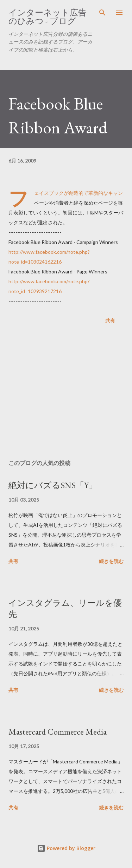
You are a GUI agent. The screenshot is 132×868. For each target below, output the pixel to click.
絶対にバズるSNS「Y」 (53, 485)
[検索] (102, 13)
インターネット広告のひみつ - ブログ (48, 17)
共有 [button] (110, 320)
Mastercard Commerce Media (58, 732)
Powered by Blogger (66, 848)
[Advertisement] (66, 393)
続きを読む (111, 561)
